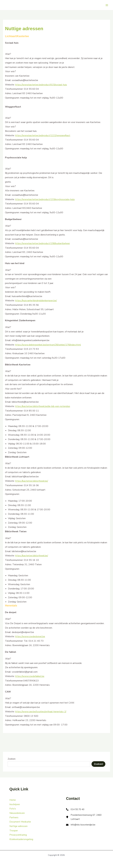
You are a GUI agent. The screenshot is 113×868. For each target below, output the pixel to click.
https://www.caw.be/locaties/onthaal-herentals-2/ (41, 712)
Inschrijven (15, 804)
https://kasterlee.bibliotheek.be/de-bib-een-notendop (43, 406)
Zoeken (12, 759)
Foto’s (13, 809)
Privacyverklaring (18, 835)
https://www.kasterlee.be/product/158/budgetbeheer (43, 243)
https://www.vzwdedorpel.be (30, 636)
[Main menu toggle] (107, 5)
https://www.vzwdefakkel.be (30, 676)
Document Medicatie (20, 822)
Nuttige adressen (18, 826)
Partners (14, 817)
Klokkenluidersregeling (21, 839)
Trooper (14, 831)
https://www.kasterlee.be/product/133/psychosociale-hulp (46, 199)
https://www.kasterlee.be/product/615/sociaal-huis (42, 85)
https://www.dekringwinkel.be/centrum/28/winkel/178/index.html (49, 345)
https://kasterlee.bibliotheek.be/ (32, 481)
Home (13, 800)
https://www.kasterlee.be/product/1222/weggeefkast (43, 135)
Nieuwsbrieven (17, 813)
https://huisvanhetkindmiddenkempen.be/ (36, 301)
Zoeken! (98, 764)
